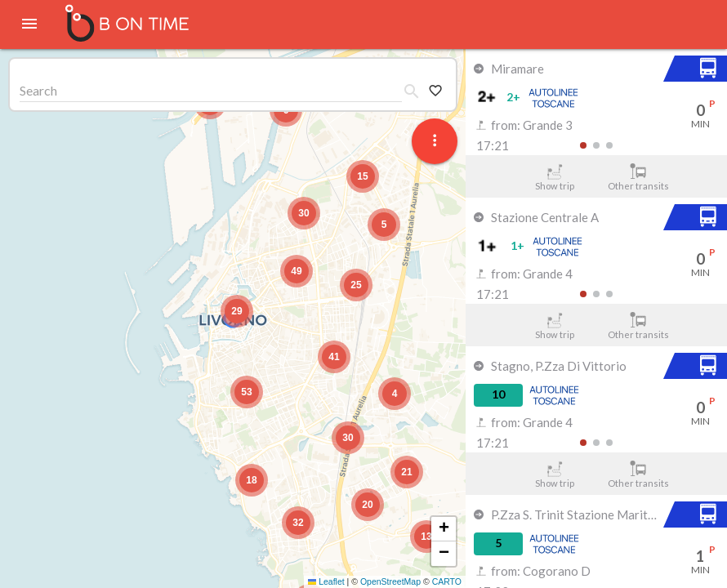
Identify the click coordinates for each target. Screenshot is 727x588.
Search (38, 90)
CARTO (447, 581)
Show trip (554, 177)
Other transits (638, 177)
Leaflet (326, 581)
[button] (237, 311)
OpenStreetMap (390, 581)
